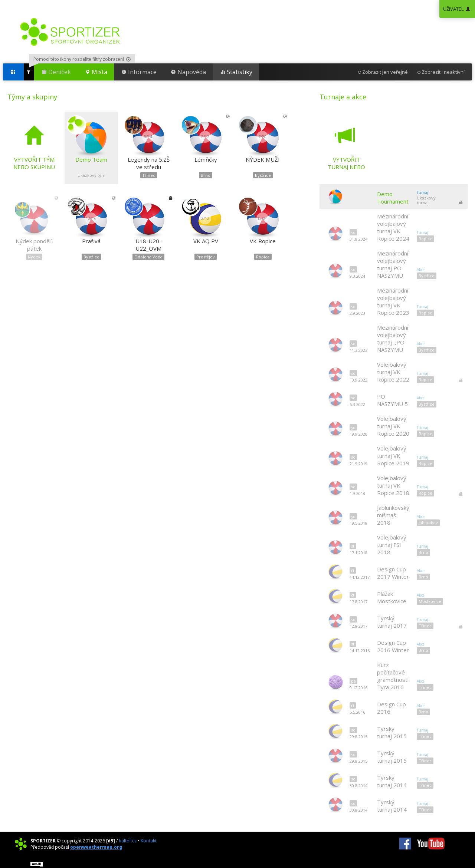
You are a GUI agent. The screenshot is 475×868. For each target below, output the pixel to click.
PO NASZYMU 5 (392, 400)
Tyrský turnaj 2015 (392, 732)
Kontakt (149, 841)
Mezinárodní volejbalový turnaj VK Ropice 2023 (393, 301)
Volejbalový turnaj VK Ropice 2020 (393, 426)
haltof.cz (128, 841)
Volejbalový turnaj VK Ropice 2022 (393, 372)
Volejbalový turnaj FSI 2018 (392, 545)
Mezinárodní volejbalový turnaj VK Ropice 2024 (393, 227)
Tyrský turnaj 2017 (392, 622)
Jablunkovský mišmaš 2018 (393, 515)
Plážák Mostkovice (392, 597)
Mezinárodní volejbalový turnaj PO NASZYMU (393, 264)
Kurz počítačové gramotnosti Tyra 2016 (393, 676)
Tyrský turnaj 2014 (392, 781)
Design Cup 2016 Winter (393, 646)
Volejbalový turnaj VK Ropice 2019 (393, 456)
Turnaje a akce (343, 97)
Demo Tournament (393, 198)
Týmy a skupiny (32, 97)
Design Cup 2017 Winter (393, 573)
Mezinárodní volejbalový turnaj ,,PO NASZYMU (393, 339)
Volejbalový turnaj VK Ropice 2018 (393, 485)
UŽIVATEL (457, 9)
